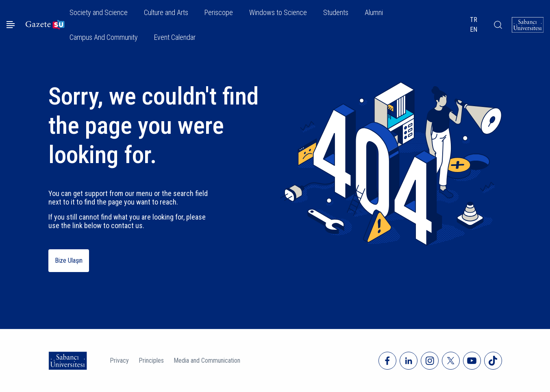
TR (474, 20)
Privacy (119, 360)
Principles (151, 360)
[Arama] (498, 25)
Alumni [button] (374, 12)
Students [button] (336, 12)
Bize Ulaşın (69, 260)
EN (474, 29)
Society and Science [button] (99, 12)
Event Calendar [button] (175, 37)
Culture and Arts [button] (166, 12)
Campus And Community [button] (104, 37)
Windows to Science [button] (278, 12)
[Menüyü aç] (11, 25)
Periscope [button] (219, 12)
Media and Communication (207, 360)
